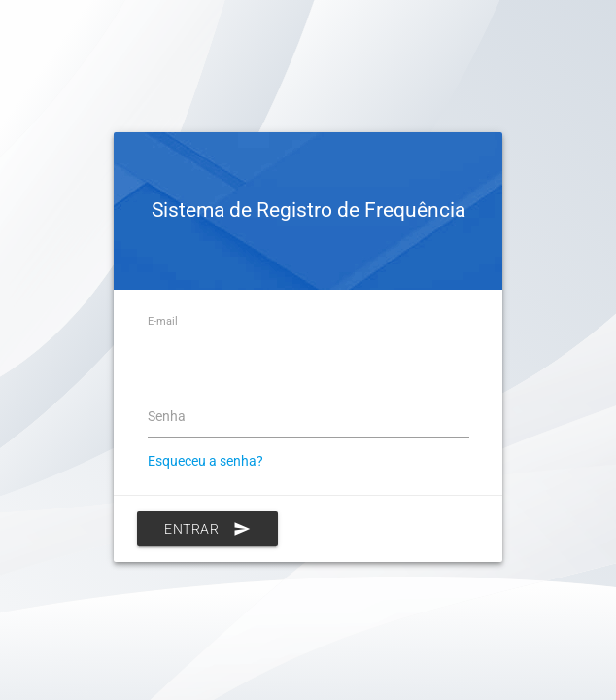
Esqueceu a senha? (205, 461)
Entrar (207, 529)
